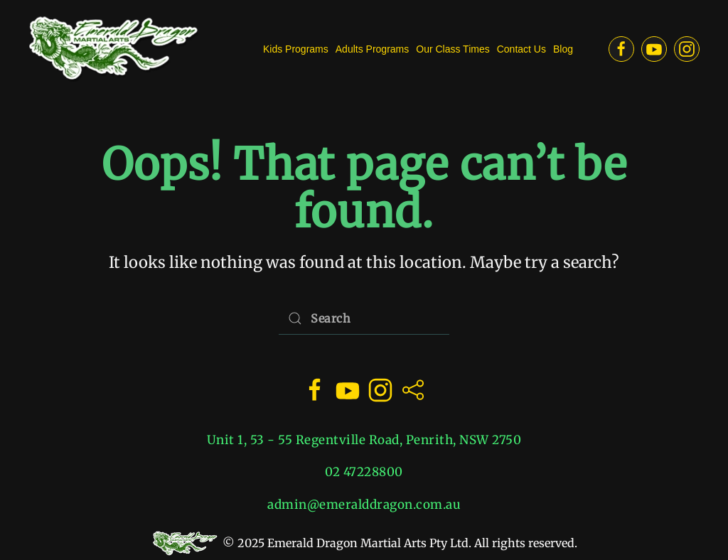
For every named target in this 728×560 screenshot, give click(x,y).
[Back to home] (114, 49)
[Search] (364, 319)
